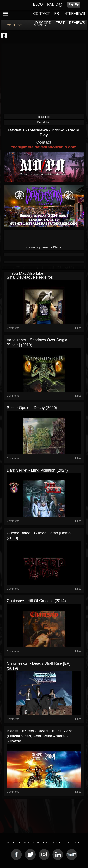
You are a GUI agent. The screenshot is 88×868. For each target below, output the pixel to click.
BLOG (38, 4)
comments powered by (44, 247)
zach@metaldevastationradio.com (44, 147)
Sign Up (74, 5)
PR (56, 14)
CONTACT (42, 14)
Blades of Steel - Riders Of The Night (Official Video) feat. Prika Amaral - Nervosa (39, 736)
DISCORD (43, 23)
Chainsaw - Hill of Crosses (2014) (36, 601)
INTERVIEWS (74, 14)
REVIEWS (77, 23)
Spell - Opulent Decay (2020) (32, 408)
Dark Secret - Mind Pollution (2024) (37, 470)
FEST (60, 23)
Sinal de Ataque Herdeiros (30, 277)
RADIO (53, 4)
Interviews (38, 130)
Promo (58, 130)
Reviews (17, 130)
